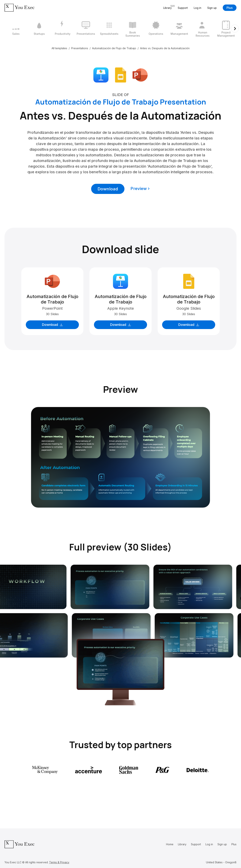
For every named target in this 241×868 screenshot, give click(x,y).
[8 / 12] (179, 29)
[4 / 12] (86, 29)
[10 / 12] (226, 29)
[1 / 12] (16, 29)
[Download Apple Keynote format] (101, 75)
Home (170, 844)
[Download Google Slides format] (120, 75)
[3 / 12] (63, 29)
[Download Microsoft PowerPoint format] (140, 75)
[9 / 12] (203, 29)
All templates (59, 48)
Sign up (212, 8)
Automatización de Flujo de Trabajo (114, 48)
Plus (230, 8)
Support (183, 8)
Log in (198, 8)
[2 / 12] (39, 29)
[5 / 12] (109, 29)
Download (108, 189)
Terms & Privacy (59, 862)
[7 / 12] (156, 29)
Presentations (80, 48)
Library (182, 844)
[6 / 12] (133, 29)
